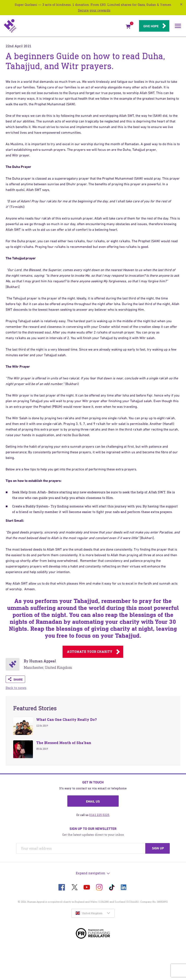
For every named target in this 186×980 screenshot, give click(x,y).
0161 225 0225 (99, 815)
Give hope (151, 26)
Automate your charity (90, 652)
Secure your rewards (94, 10)
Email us (93, 801)
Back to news (16, 688)
